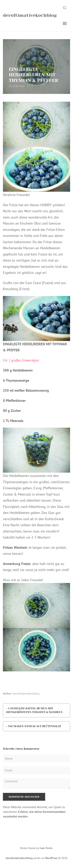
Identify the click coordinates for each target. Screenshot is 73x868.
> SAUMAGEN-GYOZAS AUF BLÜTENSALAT (34, 726)
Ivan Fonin (46, 848)
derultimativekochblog (30, 15)
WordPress (51, 858)
